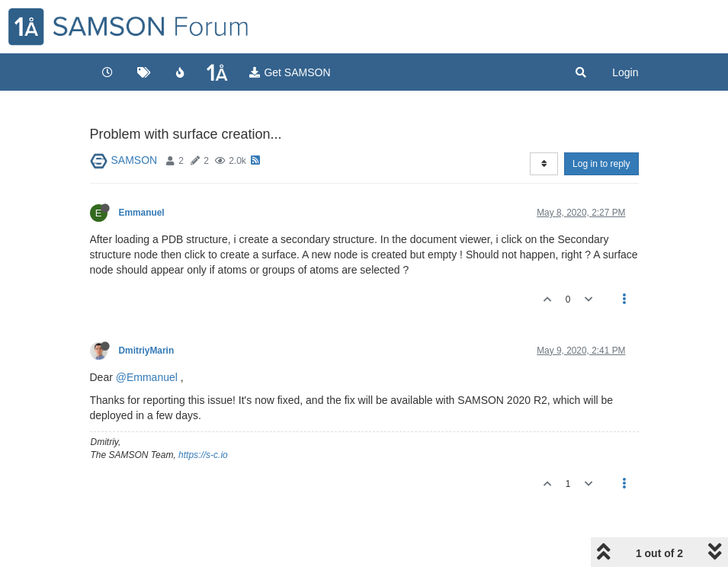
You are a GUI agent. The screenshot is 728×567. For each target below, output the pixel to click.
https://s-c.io (203, 455)
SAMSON (135, 160)
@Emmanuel (147, 377)
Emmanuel (142, 213)
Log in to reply (601, 164)
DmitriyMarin (147, 351)
